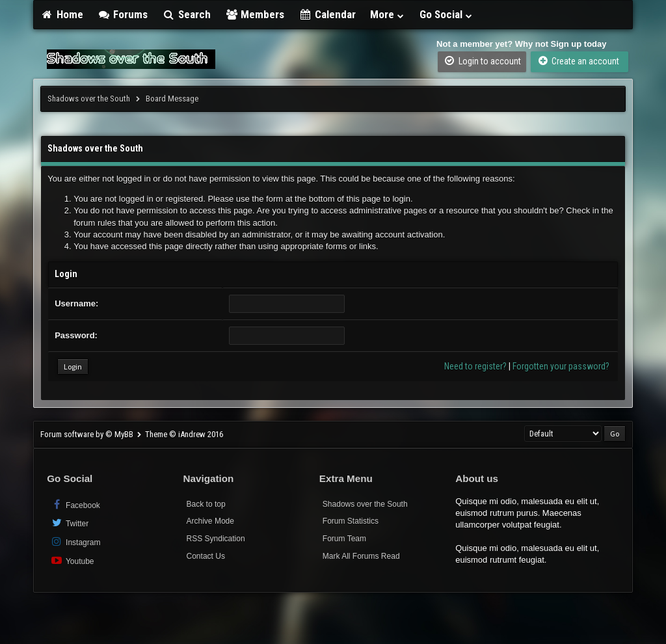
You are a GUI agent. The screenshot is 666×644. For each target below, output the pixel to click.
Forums (123, 14)
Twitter (69, 523)
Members (255, 14)
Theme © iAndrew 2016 (184, 434)
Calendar (327, 14)
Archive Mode (210, 521)
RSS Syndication (216, 539)
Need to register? (475, 366)
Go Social (446, 14)
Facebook (75, 504)
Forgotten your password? (561, 366)
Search (186, 14)
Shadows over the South (89, 99)
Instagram (75, 542)
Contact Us (206, 556)
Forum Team (344, 539)
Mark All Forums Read (361, 556)
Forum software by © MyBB (88, 434)
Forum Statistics (351, 521)
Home (62, 14)
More (388, 14)
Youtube (72, 560)
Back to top (206, 504)
